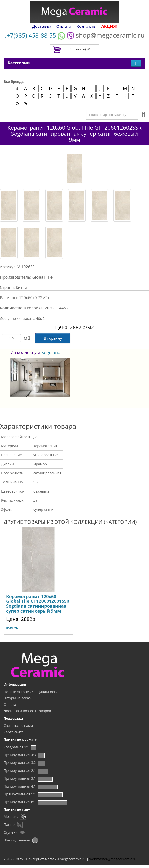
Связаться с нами (18, 726)
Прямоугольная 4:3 (20, 755)
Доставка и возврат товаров (27, 711)
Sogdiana (51, 352)
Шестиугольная (17, 840)
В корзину (53, 338)
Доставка (42, 26)
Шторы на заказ (17, 698)
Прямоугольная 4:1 (20, 786)
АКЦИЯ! (109, 26)
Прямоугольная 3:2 (20, 763)
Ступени (11, 832)
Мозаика (11, 817)
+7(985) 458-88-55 (30, 35)
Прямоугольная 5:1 (20, 794)
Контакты (86, 26)
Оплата (64, 26)
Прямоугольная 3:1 (20, 778)
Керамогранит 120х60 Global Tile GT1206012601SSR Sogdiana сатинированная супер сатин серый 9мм (38, 604)
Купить (12, 628)
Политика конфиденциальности (31, 692)
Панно (9, 824)
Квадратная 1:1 (16, 747)
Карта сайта (14, 732)
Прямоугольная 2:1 (20, 770)
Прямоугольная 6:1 (20, 802)
